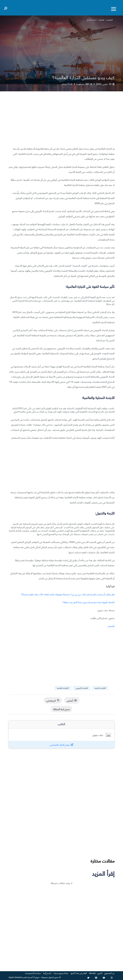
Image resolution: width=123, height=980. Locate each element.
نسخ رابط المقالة (61, 709)
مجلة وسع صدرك (61, 973)
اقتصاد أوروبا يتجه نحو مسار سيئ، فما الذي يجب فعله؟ (88, 602)
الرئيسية (110, 20)
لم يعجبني (53, 700)
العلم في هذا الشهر (79, 973)
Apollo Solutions (16, 977)
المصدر (111, 626)
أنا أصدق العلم (29, 977)
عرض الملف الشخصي (60, 745)
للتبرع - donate (96, 973)
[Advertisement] (61, 121)
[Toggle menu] (114, 9)
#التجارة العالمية (63, 688)
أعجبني (72, 700)
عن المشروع (109, 973)
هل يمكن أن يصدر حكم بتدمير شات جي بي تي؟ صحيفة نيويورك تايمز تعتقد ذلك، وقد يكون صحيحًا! (68, 594)
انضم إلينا (47, 973)
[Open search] (6, 8)
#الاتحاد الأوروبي (82, 688)
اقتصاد (102, 20)
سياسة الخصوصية (33, 973)
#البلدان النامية (100, 688)
